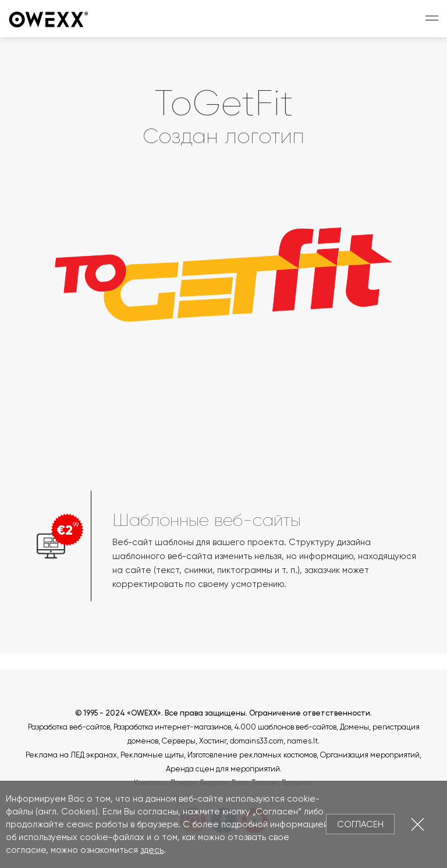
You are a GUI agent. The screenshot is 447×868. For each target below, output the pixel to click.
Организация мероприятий (370, 755)
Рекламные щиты (152, 755)
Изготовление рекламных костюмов (252, 755)
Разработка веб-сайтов (69, 727)
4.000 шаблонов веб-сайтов (285, 727)
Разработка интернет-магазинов (172, 727)
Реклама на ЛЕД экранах (71, 755)
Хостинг (213, 741)
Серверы (179, 741)
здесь (152, 850)
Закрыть (418, 824)
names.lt (302, 741)
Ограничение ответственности (310, 713)
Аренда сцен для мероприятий (223, 769)
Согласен (360, 824)
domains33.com (257, 741)
